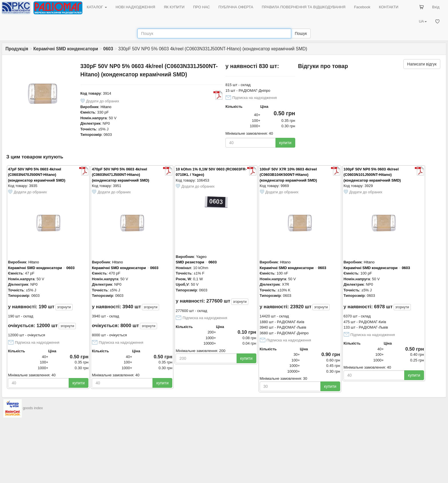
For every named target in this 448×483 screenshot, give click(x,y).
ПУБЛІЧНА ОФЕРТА (236, 7)
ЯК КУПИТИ (174, 7)
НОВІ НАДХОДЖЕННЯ (135, 7)
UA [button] (423, 21)
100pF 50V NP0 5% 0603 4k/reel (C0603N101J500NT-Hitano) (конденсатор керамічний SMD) (372, 175)
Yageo (201, 257)
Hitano (106, 107)
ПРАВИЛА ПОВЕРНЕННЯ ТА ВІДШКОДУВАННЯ (304, 7)
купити (285, 143)
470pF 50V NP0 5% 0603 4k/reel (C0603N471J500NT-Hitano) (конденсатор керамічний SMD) (120, 175)
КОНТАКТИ (388, 7)
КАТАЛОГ (97, 7)
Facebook (362, 7)
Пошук (301, 33)
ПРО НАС (202, 7)
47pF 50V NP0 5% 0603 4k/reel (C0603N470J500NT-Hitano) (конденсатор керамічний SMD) (37, 175)
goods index (33, 408)
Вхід (436, 7)
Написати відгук (422, 64)
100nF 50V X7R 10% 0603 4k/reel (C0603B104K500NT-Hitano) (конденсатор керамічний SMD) (288, 175)
